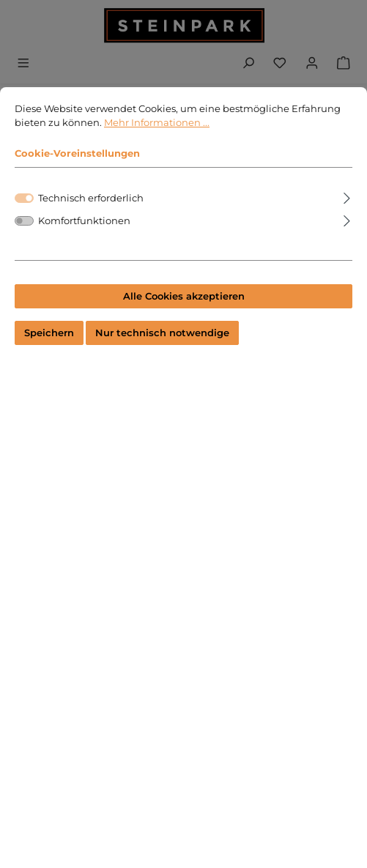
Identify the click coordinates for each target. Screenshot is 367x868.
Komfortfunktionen (84, 223)
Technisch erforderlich (91, 200)
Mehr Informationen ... (157, 125)
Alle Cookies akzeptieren (184, 298)
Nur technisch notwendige (162, 335)
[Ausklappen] (347, 198)
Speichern (49, 335)
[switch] (24, 223)
